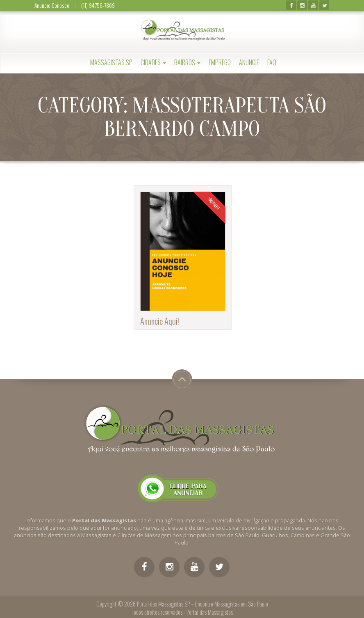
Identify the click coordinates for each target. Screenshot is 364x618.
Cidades (153, 62)
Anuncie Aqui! (160, 321)
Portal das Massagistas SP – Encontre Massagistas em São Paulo (202, 604)
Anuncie (249, 62)
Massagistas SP (111, 62)
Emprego (220, 62)
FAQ (272, 62)
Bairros (187, 62)
